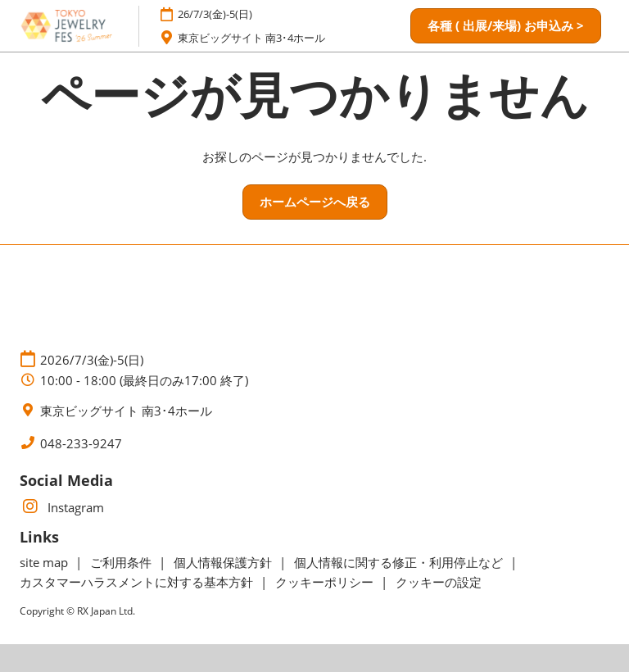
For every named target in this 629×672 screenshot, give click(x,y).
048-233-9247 (81, 444)
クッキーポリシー (326, 582)
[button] (506, 26)
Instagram (62, 507)
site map (45, 562)
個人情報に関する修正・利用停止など (400, 562)
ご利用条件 (122, 562)
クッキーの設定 (439, 582)
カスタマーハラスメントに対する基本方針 (138, 582)
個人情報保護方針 (224, 562)
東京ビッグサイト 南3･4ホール (251, 38)
